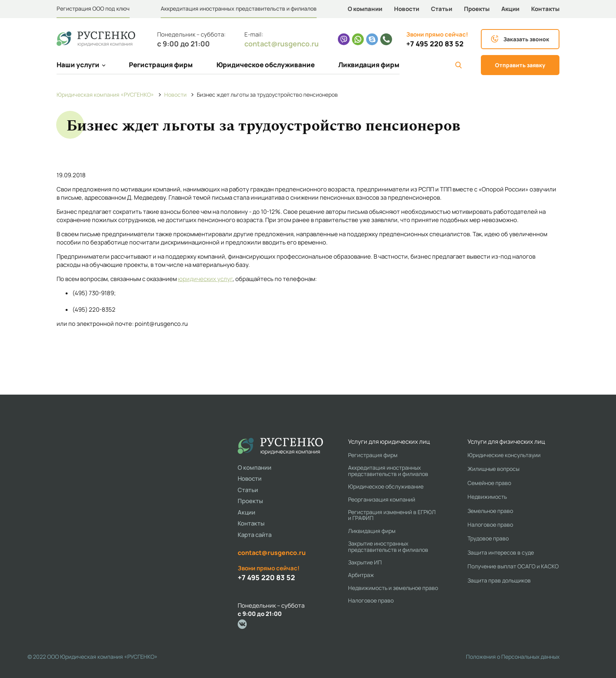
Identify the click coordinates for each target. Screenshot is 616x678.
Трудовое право (488, 538)
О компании (365, 9)
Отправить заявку (520, 65)
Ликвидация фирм (369, 65)
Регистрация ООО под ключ (93, 8)
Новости (407, 9)
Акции (510, 9)
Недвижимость (487, 497)
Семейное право (489, 483)
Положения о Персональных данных (513, 657)
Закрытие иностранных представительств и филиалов (388, 547)
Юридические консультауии (504, 455)
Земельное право (490, 511)
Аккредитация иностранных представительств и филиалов (239, 8)
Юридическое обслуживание (266, 65)
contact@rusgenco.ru (281, 44)
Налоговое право (371, 600)
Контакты (545, 9)
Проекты (477, 9)
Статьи (442, 9)
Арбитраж (361, 575)
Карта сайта (255, 535)
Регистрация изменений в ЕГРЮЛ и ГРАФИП (392, 515)
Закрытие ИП (365, 562)
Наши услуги (81, 65)
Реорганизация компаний (382, 499)
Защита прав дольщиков (499, 580)
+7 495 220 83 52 (435, 44)
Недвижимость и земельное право (393, 588)
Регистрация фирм (161, 65)
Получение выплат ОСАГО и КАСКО (513, 566)
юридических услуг (205, 279)
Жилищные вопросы (493, 469)
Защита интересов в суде (501, 552)
